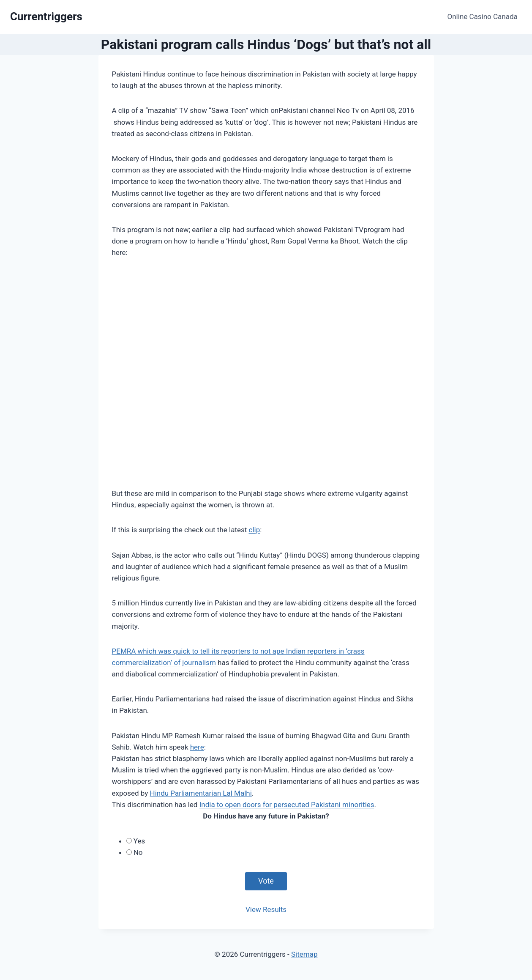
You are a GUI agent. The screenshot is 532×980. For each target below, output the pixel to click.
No (138, 852)
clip (255, 530)
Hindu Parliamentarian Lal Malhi (201, 793)
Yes (139, 841)
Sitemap (304, 954)
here (197, 747)
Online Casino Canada (483, 16)
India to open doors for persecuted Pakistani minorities (287, 805)
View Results (266, 909)
